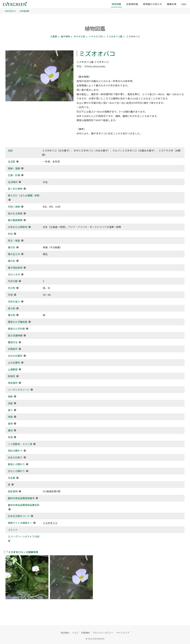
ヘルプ (75, 633)
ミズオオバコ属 (114, 36)
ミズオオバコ (50, 523)
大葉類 (54, 36)
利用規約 (85, 633)
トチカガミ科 (96, 36)
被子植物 (65, 36)
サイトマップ (123, 633)
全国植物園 (132, 4)
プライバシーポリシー (103, 633)
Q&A (184, 4)
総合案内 (65, 633)
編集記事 (172, 4)
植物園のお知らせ (153, 4)
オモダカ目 (79, 36)
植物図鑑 (116, 4)
